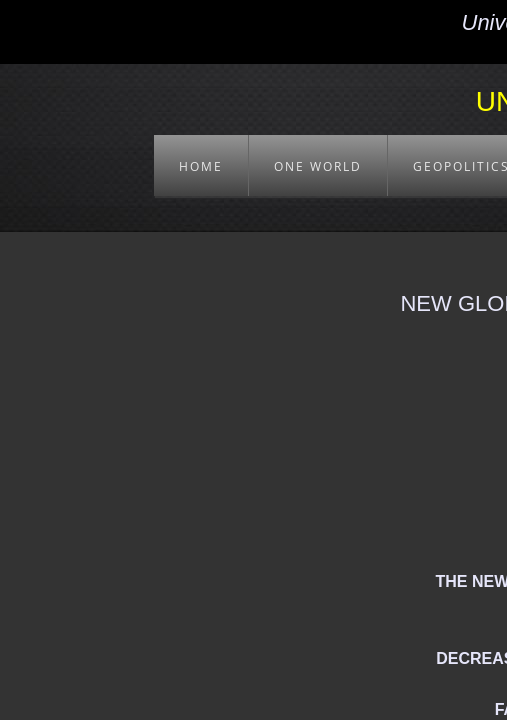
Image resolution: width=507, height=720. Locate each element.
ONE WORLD (318, 166)
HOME (201, 166)
